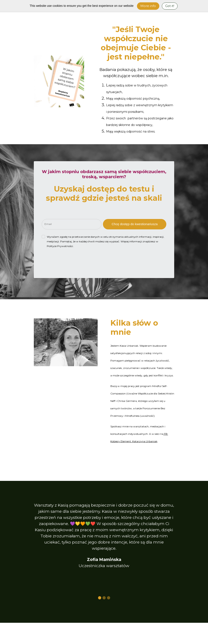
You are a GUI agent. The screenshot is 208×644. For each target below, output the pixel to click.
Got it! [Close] (170, 6)
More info (148, 6)
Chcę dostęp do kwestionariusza (135, 224)
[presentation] (74, 262)
